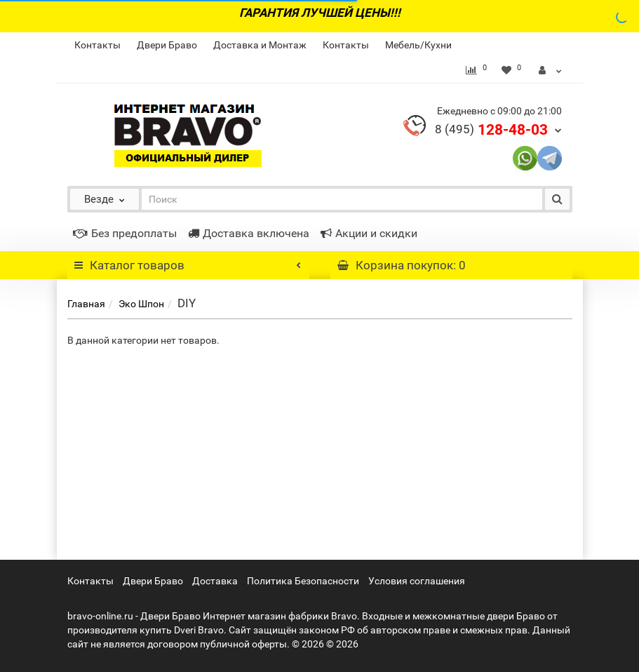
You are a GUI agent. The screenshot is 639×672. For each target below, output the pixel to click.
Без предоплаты (125, 233)
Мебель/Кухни (418, 45)
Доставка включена (249, 233)
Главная (86, 304)
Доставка (215, 581)
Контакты (97, 45)
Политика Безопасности (303, 581)
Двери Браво (167, 45)
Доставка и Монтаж (260, 45)
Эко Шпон (141, 304)
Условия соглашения (417, 581)
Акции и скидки (369, 233)
